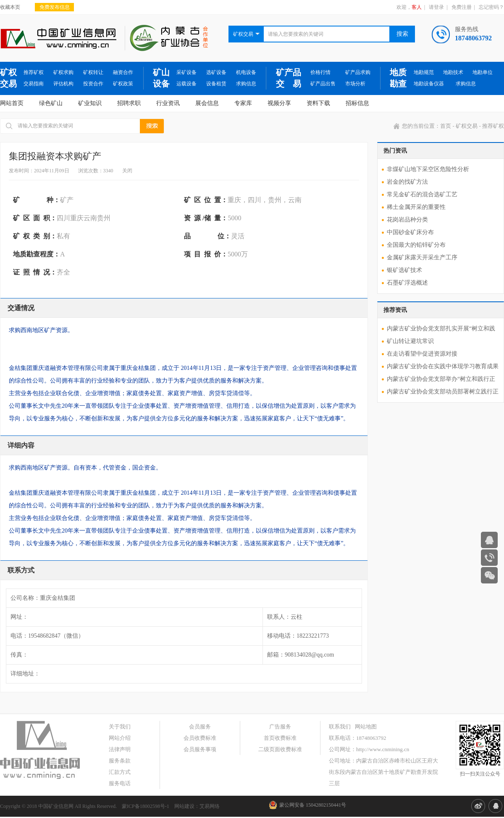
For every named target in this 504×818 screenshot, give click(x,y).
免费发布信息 (55, 7)
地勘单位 (483, 72)
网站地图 (366, 727)
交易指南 (34, 84)
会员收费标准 (200, 738)
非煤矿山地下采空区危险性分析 (428, 169)
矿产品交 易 (289, 78)
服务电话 (120, 783)
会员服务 (200, 727)
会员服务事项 (200, 749)
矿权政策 (123, 84)
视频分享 (279, 103)
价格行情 (320, 72)
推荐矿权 (34, 72)
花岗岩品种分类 (407, 220)
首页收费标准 (280, 738)
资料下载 (318, 103)
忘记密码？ (491, 7)
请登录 (436, 7)
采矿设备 (186, 72)
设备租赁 (216, 84)
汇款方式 (120, 772)
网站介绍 (120, 738)
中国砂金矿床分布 (410, 232)
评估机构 (63, 84)
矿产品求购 (358, 72)
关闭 (127, 171)
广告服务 (280, 727)
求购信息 (246, 84)
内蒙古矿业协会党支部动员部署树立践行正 (443, 392)
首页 (446, 126)
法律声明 (120, 749)
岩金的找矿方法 (407, 182)
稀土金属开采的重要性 (416, 207)
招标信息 (357, 103)
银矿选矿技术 (404, 270)
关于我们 (120, 727)
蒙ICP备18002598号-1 (146, 806)
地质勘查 (398, 78)
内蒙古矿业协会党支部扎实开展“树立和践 (441, 329)
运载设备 (186, 84)
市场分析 (355, 84)
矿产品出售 (323, 84)
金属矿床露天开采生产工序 (422, 257)
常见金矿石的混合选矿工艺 (422, 194)
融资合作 (123, 72)
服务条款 (120, 761)
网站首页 (12, 103)
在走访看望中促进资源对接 (422, 354)
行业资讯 (168, 103)
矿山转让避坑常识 (410, 341)
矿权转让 (93, 72)
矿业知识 (90, 103)
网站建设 (184, 806)
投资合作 (93, 84)
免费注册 (462, 7)
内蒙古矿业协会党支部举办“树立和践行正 (441, 379)
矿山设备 (161, 78)
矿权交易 (8, 78)
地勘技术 (453, 72)
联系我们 (340, 727)
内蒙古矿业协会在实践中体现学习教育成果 (443, 366)
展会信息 (207, 103)
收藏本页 (10, 7)
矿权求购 (63, 72)
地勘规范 (424, 72)
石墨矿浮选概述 (407, 283)
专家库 (243, 103)
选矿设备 (216, 72)
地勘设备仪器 (429, 84)
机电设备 (246, 72)
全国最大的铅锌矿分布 (416, 245)
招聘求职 (129, 103)
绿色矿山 (51, 103)
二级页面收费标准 (280, 749)
